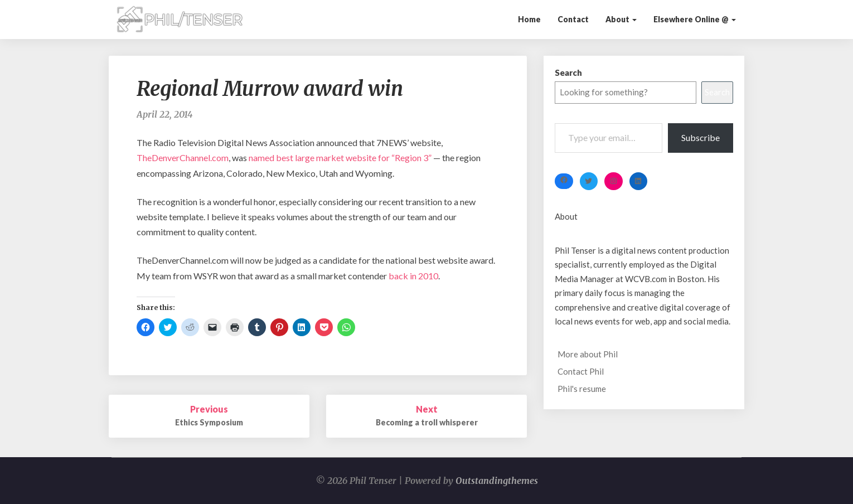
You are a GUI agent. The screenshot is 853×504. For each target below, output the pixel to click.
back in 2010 (413, 276)
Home (529, 19)
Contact (573, 19)
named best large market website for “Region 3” (341, 157)
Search (568, 72)
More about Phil (588, 354)
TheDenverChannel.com (183, 157)
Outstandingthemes (497, 481)
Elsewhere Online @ (695, 19)
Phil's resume (582, 389)
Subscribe (701, 137)
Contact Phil (581, 371)
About (621, 19)
